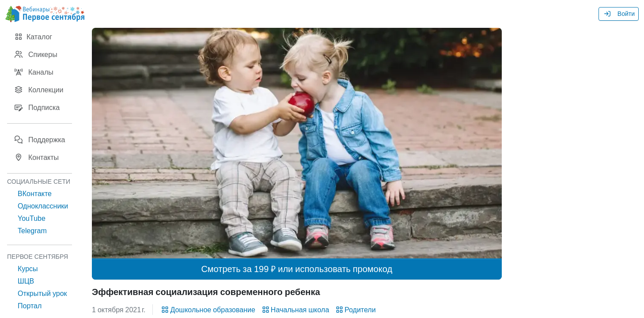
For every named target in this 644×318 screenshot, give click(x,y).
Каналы (34, 72)
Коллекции (39, 90)
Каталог (33, 37)
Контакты (36, 157)
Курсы (28, 269)
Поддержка (40, 140)
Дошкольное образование (207, 310)
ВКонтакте (35, 193)
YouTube (32, 218)
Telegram (32, 231)
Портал (30, 306)
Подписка (37, 107)
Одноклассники (43, 206)
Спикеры (36, 54)
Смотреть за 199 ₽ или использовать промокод (297, 269)
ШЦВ (26, 281)
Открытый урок (42, 293)
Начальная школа (295, 310)
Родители (355, 310)
